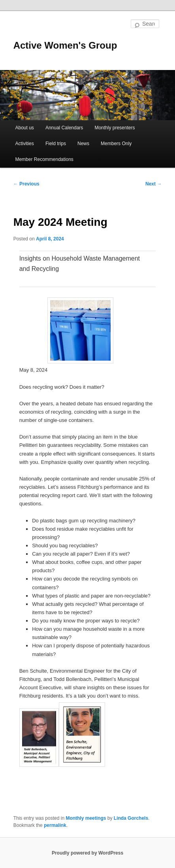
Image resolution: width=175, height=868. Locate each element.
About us (24, 128)
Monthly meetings (86, 818)
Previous (26, 184)
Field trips (56, 144)
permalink (55, 825)
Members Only (116, 144)
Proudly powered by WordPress (87, 853)
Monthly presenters (115, 128)
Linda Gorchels (131, 818)
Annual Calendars (64, 128)
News (83, 144)
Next (153, 184)
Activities (24, 144)
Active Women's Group (65, 45)
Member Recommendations (44, 159)
